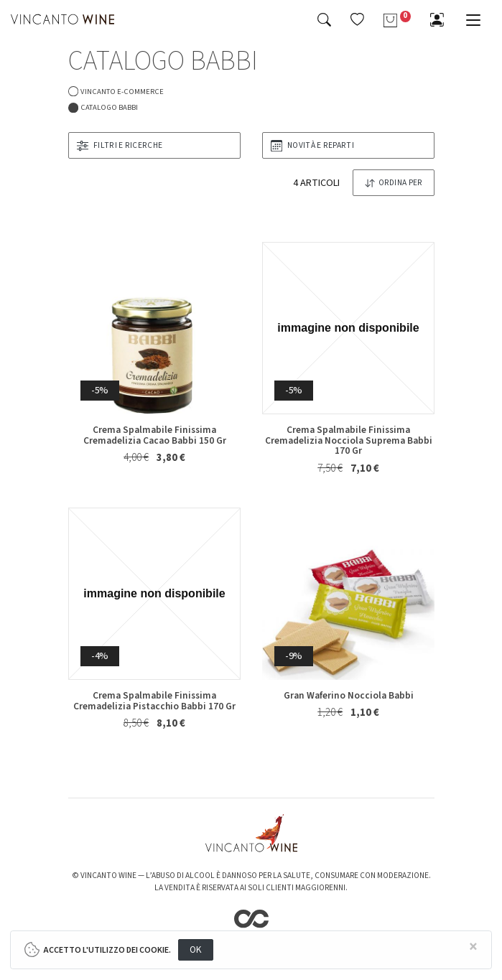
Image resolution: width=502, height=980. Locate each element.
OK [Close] (196, 949)
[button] (357, 19)
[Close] (474, 947)
